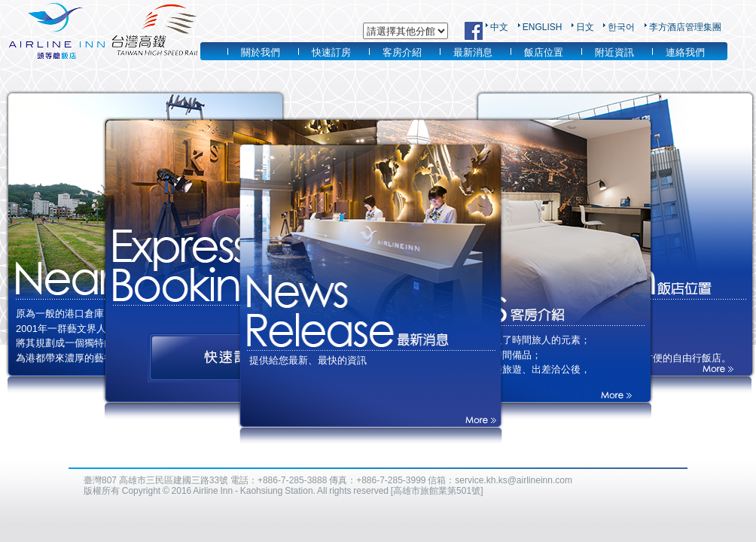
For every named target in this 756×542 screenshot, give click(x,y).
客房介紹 (402, 52)
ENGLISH (543, 27)
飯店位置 (544, 52)
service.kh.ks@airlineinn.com (514, 480)
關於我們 (261, 52)
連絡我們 (685, 52)
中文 (499, 27)
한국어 (621, 27)
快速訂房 (331, 52)
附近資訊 (614, 52)
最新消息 (473, 52)
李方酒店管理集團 (685, 27)
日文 (585, 27)
